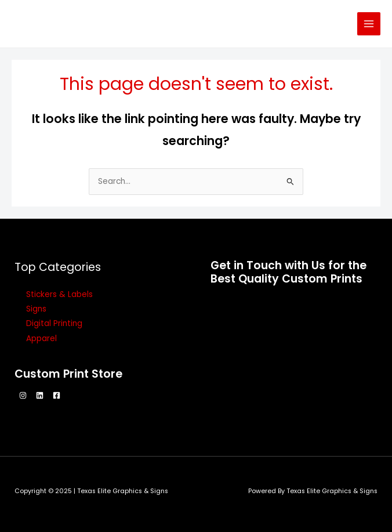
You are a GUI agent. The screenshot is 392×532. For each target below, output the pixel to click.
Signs (36, 309)
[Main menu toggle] (369, 24)
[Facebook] (57, 395)
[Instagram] (23, 395)
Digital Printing (54, 323)
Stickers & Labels (59, 294)
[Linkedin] (40, 395)
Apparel (41, 339)
